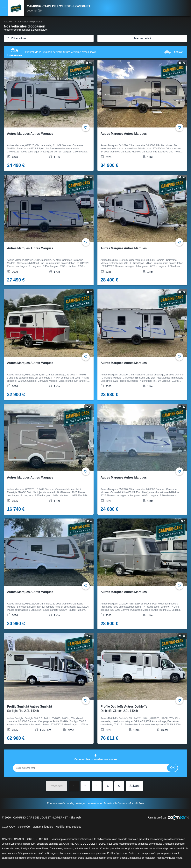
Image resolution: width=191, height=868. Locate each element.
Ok (172, 768)
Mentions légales (43, 827)
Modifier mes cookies (68, 827)
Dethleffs (180, 844)
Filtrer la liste (16, 38)
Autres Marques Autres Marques (30, 134)
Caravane (35, 848)
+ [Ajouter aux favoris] (86, 127)
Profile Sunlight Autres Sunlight (46, 709)
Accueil (8, 22)
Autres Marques (11, 848)
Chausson (168, 844)
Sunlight (25, 848)
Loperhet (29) (35, 11)
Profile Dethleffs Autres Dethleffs (140, 709)
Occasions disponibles (30, 22)
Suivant (134, 786)
